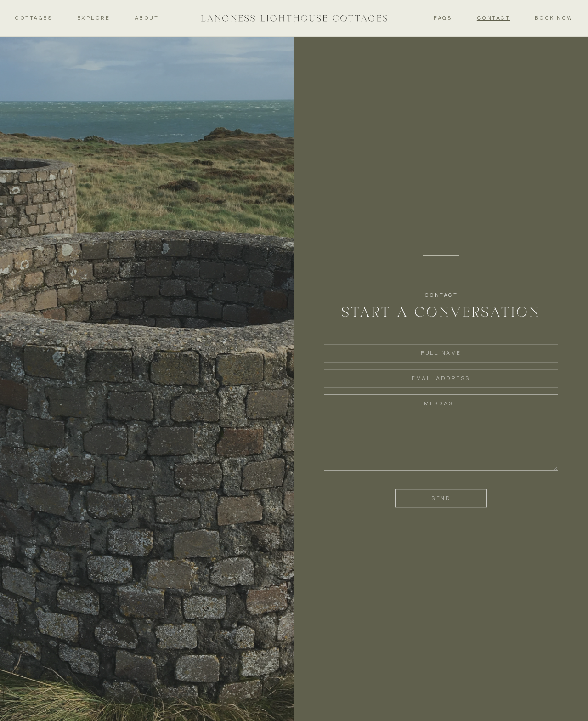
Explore (94, 18)
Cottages (34, 18)
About (147, 18)
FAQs (443, 18)
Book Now (554, 18)
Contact (494, 18)
